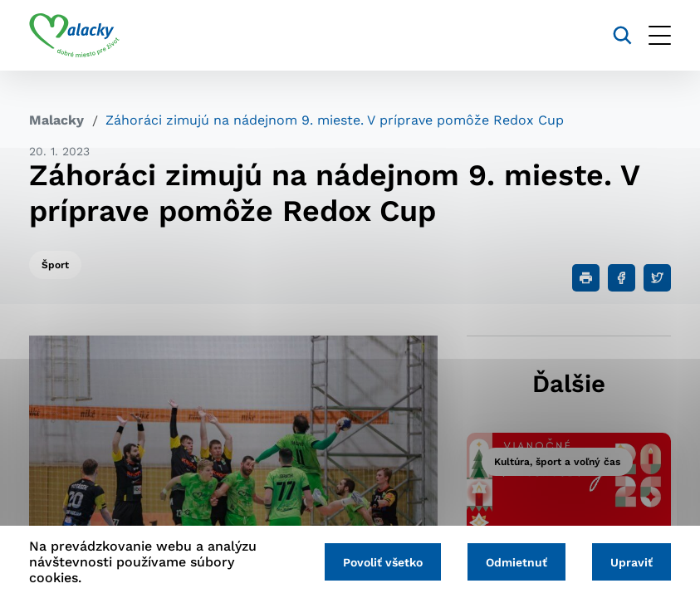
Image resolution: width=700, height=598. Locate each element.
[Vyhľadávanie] (622, 35)
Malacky (56, 120)
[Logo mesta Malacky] (74, 36)
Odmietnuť (516, 562)
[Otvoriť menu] (660, 35)
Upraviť (631, 562)
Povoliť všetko (383, 562)
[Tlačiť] (586, 278)
